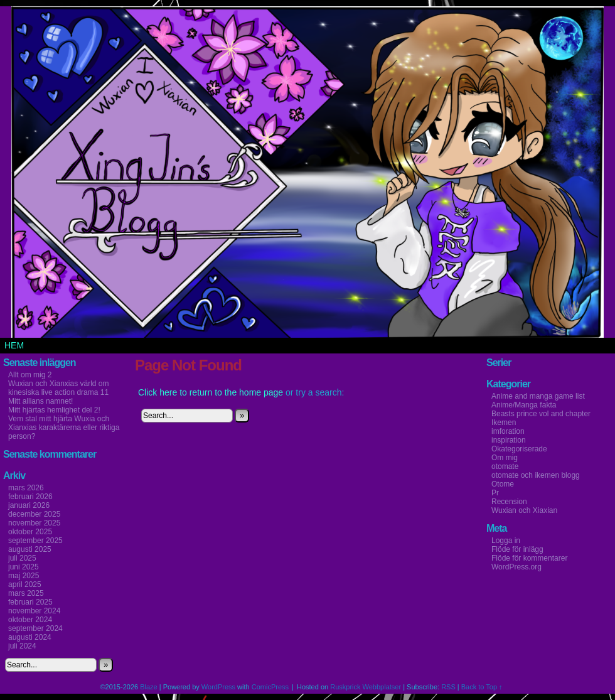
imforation (508, 431)
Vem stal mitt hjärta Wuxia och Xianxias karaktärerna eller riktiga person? (64, 428)
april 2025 (25, 584)
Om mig (505, 458)
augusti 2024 (30, 637)
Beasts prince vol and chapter (541, 414)
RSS (448, 687)
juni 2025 (24, 567)
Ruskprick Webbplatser (366, 687)
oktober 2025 (30, 532)
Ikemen (504, 423)
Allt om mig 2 (30, 375)
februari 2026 (30, 497)
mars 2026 (26, 488)
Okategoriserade (519, 449)
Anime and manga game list (538, 396)
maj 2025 (24, 576)
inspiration (509, 440)
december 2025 (34, 514)
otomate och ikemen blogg (536, 475)
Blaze (149, 687)
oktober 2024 (30, 620)
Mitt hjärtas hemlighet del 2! (54, 410)
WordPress (218, 687)
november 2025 (34, 523)
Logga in (506, 541)
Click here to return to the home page (211, 392)
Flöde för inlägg (517, 549)
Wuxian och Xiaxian (524, 510)
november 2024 (34, 611)
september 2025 (35, 541)
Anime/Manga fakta (524, 405)
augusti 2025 (30, 549)
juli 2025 (22, 558)
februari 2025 (30, 602)
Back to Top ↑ (482, 687)
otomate (505, 466)
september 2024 (35, 628)
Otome (503, 484)
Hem (14, 345)
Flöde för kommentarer (529, 558)
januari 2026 (29, 505)
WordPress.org (516, 567)
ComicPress (270, 687)
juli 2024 (22, 646)
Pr (495, 493)
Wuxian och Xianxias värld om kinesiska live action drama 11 (59, 388)
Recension (509, 502)
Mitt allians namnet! (40, 401)
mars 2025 (26, 593)
